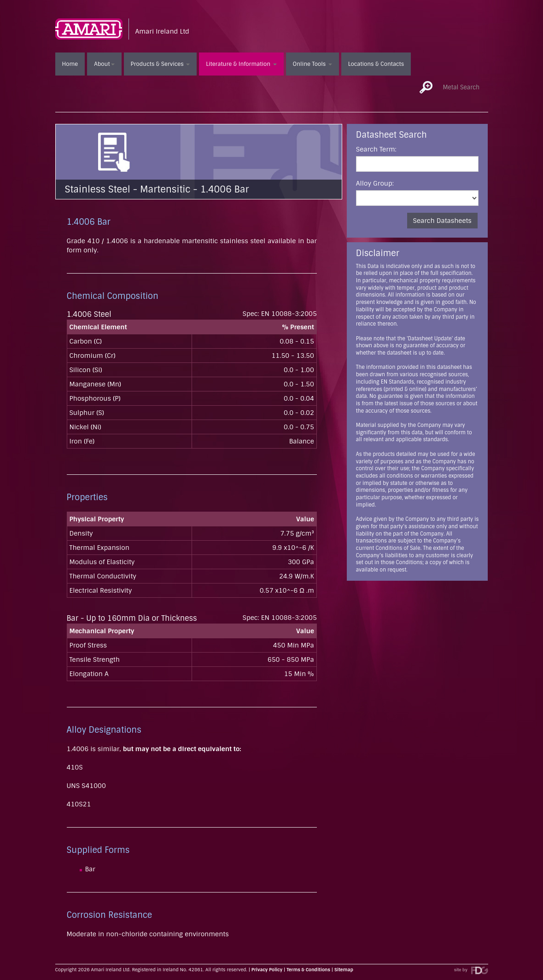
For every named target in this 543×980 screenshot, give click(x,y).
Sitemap (344, 970)
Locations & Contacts (376, 64)
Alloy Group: (375, 183)
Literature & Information (241, 64)
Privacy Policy (267, 970)
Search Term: (376, 149)
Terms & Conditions (308, 970)
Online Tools (312, 64)
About (104, 64)
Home (70, 64)
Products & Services (161, 64)
